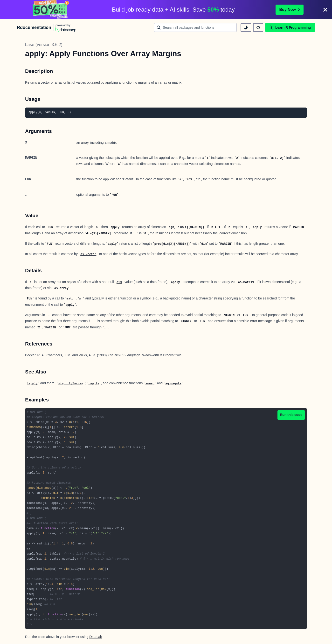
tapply (94, 384)
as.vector (88, 254)
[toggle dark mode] (246, 27)
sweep (150, 384)
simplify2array (71, 384)
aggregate (173, 384)
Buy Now (290, 10)
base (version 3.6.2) (44, 45)
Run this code (291, 415)
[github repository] (258, 27)
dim (119, 282)
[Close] (325, 10)
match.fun (75, 299)
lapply (32, 384)
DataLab (96, 637)
